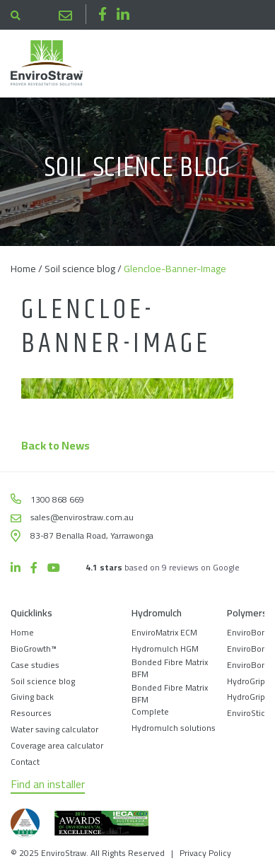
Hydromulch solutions (174, 728)
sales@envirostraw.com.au (65, 14)
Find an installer (48, 785)
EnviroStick (248, 713)
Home (23, 269)
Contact (25, 762)
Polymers (247, 614)
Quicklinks (31, 614)
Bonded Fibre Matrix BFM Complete (170, 699)
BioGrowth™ (34, 649)
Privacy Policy (205, 853)
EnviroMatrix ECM (164, 632)
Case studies (35, 665)
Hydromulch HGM (165, 649)
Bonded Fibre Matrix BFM (170, 668)
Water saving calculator (54, 729)
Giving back (32, 697)
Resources (31, 713)
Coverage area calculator (57, 745)
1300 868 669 (37, 16)
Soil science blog (80, 269)
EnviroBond (249, 632)
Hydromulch (157, 614)
